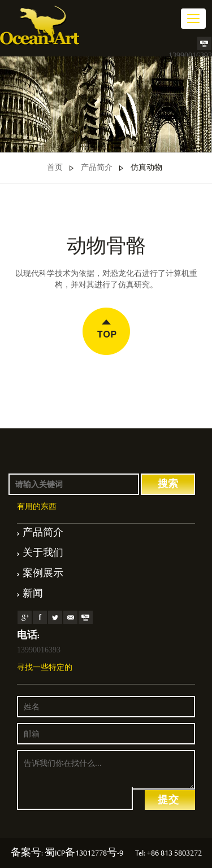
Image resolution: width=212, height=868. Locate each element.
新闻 (33, 595)
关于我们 (43, 554)
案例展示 (43, 575)
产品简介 (97, 168)
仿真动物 (146, 168)
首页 (55, 168)
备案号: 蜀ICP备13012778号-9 (67, 854)
